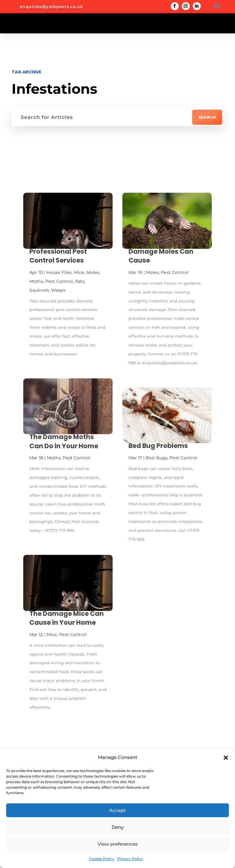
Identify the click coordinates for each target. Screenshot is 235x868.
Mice (79, 272)
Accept (117, 810)
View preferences (118, 844)
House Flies (59, 272)
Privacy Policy (130, 859)
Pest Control (59, 281)
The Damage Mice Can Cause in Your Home (67, 618)
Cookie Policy (102, 859)
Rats (80, 281)
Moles (93, 272)
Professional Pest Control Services (58, 256)
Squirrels (39, 290)
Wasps (58, 290)
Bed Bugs (157, 458)
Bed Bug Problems (158, 446)
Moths (36, 281)
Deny (118, 827)
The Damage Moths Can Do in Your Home (64, 441)
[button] (226, 758)
